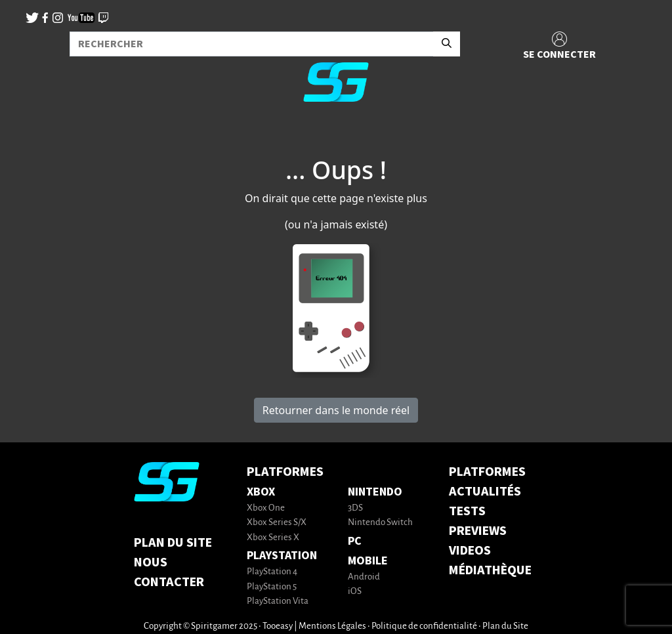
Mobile (368, 561)
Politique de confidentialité (424, 626)
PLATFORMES (487, 472)
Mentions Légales (332, 626)
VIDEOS (470, 551)
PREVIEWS (478, 531)
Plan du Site (173, 543)
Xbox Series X (273, 538)
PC (355, 541)
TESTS (467, 511)
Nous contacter (169, 572)
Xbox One (266, 508)
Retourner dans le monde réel (336, 410)
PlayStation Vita (278, 602)
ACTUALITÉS (485, 492)
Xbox (261, 492)
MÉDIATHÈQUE (490, 570)
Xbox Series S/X (277, 523)
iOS (355, 592)
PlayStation (282, 556)
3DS (355, 508)
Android (364, 577)
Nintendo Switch (380, 523)
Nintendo (375, 492)
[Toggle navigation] (27, 134)
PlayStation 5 (272, 587)
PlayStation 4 (272, 572)
